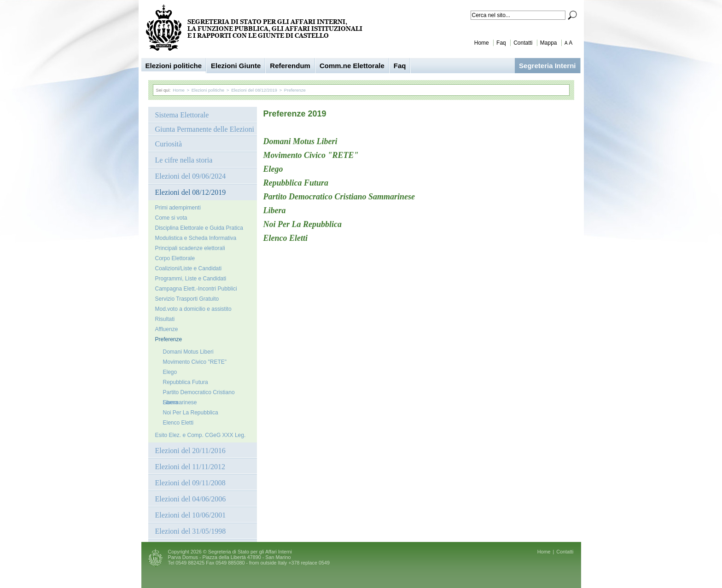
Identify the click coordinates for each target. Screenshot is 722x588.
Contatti (523, 43)
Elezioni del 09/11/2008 (190, 483)
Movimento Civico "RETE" (195, 362)
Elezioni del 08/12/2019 (254, 90)
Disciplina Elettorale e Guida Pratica (199, 228)
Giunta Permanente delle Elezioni (205, 129)
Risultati (165, 319)
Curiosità (169, 144)
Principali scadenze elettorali (190, 248)
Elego (170, 372)
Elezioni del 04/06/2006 (191, 499)
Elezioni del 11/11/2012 (190, 467)
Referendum (290, 66)
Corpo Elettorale (175, 258)
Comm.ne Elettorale (352, 66)
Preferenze (295, 90)
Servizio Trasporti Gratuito (187, 299)
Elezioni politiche (174, 66)
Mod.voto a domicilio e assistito (193, 309)
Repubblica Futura (186, 382)
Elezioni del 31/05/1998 (191, 531)
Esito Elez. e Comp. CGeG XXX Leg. (201, 435)
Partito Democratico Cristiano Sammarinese (199, 393)
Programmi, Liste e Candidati (191, 279)
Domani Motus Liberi (188, 352)
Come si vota (171, 218)
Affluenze (167, 329)
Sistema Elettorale (182, 115)
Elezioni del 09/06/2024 (191, 176)
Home (482, 43)
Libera (171, 402)
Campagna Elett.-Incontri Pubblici (196, 289)
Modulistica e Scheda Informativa (196, 238)
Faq (501, 43)
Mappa (549, 43)
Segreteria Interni (547, 66)
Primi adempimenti (178, 208)
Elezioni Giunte (236, 66)
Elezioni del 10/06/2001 (191, 515)
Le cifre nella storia (184, 160)
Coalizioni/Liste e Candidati (189, 268)
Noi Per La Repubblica (191, 413)
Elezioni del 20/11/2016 (190, 451)
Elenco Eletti (178, 423)
